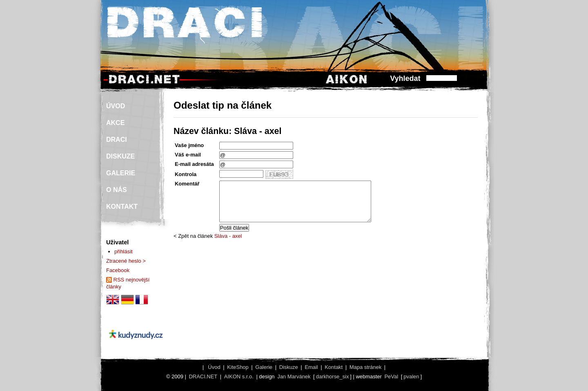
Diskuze (289, 367)
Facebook (118, 270)
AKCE (115, 123)
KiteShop (238, 367)
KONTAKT (122, 207)
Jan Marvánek (294, 376)
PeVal (391, 376)
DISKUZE (120, 156)
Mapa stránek (365, 367)
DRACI (117, 140)
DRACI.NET (203, 376)
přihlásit (124, 251)
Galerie (264, 367)
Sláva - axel (228, 236)
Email (311, 367)
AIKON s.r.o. (239, 376)
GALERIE (121, 173)
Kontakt (334, 367)
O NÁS (117, 190)
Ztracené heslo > (126, 261)
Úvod (214, 367)
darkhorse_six (333, 376)
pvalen (411, 376)
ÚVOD (116, 106)
